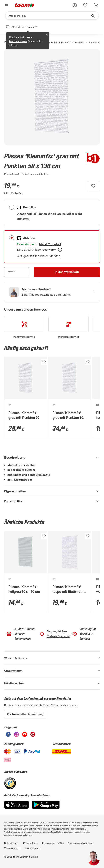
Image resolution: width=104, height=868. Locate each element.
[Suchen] (49, 16)
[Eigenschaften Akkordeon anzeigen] (52, 491)
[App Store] (16, 808)
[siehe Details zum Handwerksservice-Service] (24, 327)
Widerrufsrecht (12, 848)
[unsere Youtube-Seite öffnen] (25, 736)
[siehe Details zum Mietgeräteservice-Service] (69, 327)
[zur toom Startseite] (24, 5)
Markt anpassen (18, 41)
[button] (75, 5)
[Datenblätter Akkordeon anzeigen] (52, 501)
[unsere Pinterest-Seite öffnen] (33, 736)
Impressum (48, 843)
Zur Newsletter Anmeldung (25, 714)
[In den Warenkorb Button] (67, 272)
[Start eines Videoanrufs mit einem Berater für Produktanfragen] (52, 292)
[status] (85, 5)
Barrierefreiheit (32, 848)
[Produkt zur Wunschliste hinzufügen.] (93, 186)
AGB (61, 843)
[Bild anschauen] (52, 97)
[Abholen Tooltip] (60, 250)
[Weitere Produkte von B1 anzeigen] (91, 164)
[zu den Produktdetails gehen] (12, 174)
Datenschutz (11, 843)
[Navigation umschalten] (6, 5)
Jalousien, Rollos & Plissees (55, 42)
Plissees (80, 42)
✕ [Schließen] (47, 35)
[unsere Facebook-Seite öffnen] (8, 736)
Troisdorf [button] (32, 27)
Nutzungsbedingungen (80, 843)
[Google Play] (46, 808)
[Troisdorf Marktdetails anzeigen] (50, 244)
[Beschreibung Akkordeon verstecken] (52, 457)
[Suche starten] (93, 16)
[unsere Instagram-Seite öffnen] (16, 736)
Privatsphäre (30, 843)
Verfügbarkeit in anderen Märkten (38, 256)
